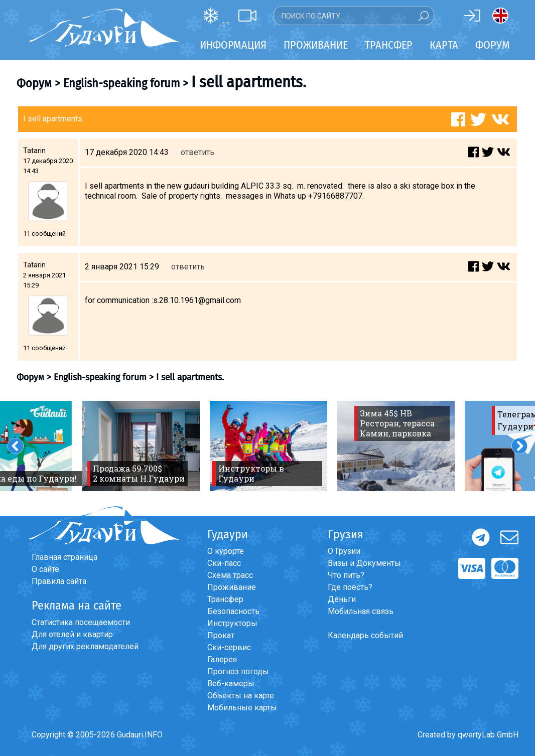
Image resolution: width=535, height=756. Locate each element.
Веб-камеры (231, 684)
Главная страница (64, 557)
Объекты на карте (241, 696)
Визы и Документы (364, 563)
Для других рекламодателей (85, 646)
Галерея (222, 659)
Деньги (342, 599)
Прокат (221, 635)
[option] (141, 446)
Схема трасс (230, 575)
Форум (493, 45)
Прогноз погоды (238, 671)
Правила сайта (59, 581)
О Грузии (344, 551)
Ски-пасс (224, 563)
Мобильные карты (242, 708)
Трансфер (225, 599)
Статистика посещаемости (81, 622)
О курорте (226, 551)
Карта (444, 45)
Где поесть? (350, 587)
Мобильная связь (361, 611)
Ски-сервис (229, 647)
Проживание (232, 587)
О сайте (45, 569)
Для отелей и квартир (72, 634)
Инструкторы (232, 623)
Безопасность (233, 611)
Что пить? (346, 575)
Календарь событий (365, 635)
